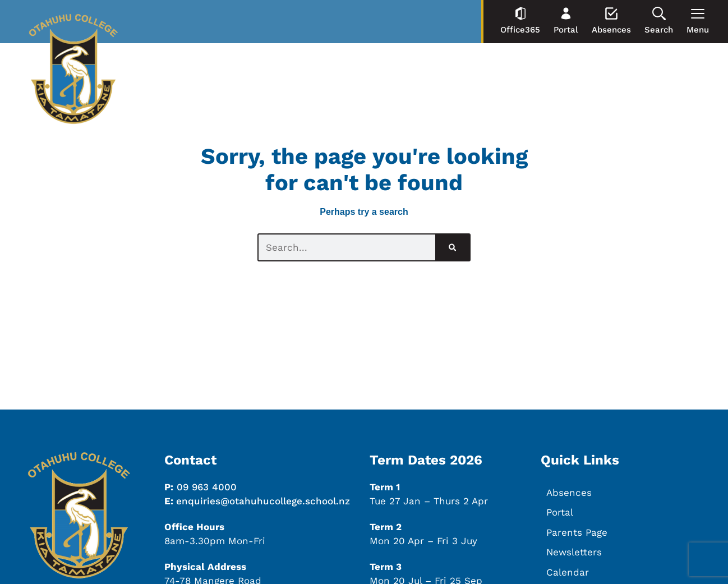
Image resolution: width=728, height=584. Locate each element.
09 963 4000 (207, 487)
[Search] (452, 247)
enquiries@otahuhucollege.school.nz (263, 501)
